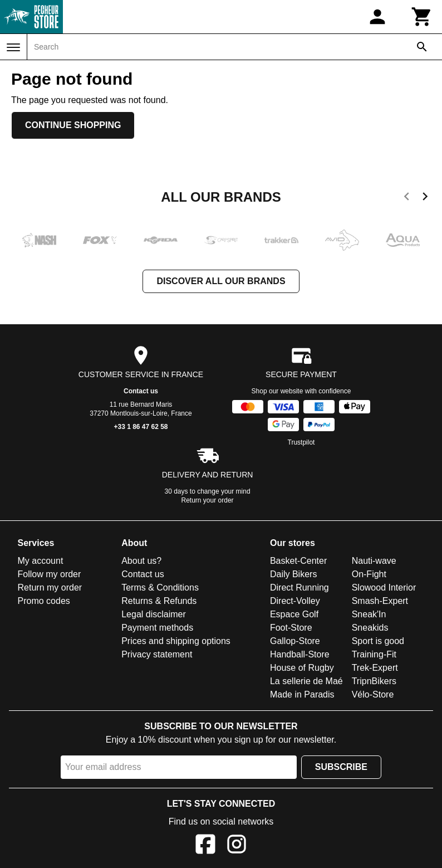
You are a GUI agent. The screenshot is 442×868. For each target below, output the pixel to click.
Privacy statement (157, 654)
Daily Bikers (293, 574)
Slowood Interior (384, 587)
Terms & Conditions (160, 587)
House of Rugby (302, 668)
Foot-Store (291, 628)
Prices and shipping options (176, 641)
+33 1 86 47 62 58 (141, 427)
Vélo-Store (373, 694)
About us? (141, 561)
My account (41, 561)
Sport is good (378, 641)
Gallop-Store (295, 641)
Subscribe (341, 767)
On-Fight (369, 574)
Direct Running (299, 587)
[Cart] (422, 17)
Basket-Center (298, 561)
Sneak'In (369, 614)
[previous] (407, 198)
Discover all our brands (221, 281)
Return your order (208, 500)
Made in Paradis (302, 694)
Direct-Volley (295, 601)
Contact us (141, 391)
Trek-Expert (375, 668)
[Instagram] (237, 846)
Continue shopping (73, 125)
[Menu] (13, 47)
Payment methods (157, 628)
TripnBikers (374, 681)
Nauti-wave (374, 561)
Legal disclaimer (154, 614)
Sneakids (370, 628)
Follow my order (50, 574)
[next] (425, 198)
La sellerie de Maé (306, 681)
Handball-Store (300, 654)
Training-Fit (374, 654)
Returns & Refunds (159, 601)
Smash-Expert (380, 601)
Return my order (50, 587)
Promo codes (44, 601)
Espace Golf (294, 614)
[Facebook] (205, 846)
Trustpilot (301, 442)
